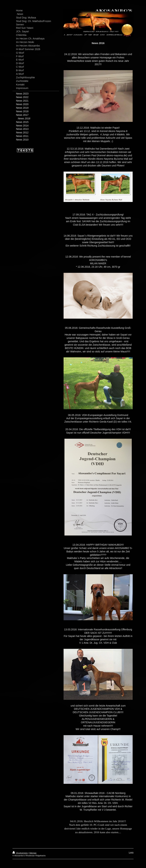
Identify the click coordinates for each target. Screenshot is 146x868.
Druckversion (20, 853)
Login (131, 852)
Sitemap (33, 853)
